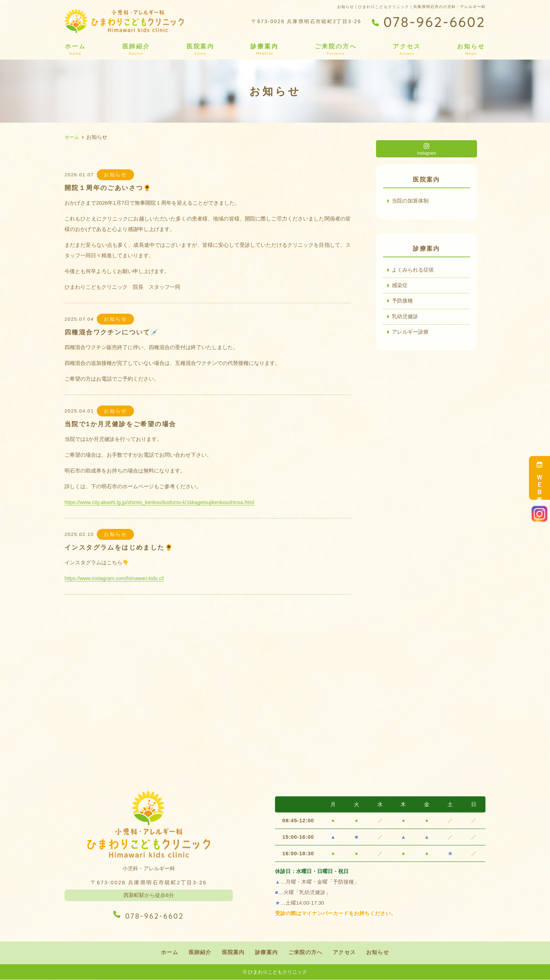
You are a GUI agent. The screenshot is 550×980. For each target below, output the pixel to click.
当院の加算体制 (410, 201)
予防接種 (402, 302)
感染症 (400, 286)
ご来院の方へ (336, 49)
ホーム (75, 49)
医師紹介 (136, 49)
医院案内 (200, 49)
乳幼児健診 (405, 318)
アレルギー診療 (410, 334)
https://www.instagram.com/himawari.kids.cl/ (116, 578)
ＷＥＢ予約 (539, 478)
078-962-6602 (155, 913)
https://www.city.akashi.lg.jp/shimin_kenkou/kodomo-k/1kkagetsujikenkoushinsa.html (163, 502)
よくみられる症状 (413, 270)
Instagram (427, 149)
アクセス (407, 49)
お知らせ (471, 49)
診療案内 (264, 49)
